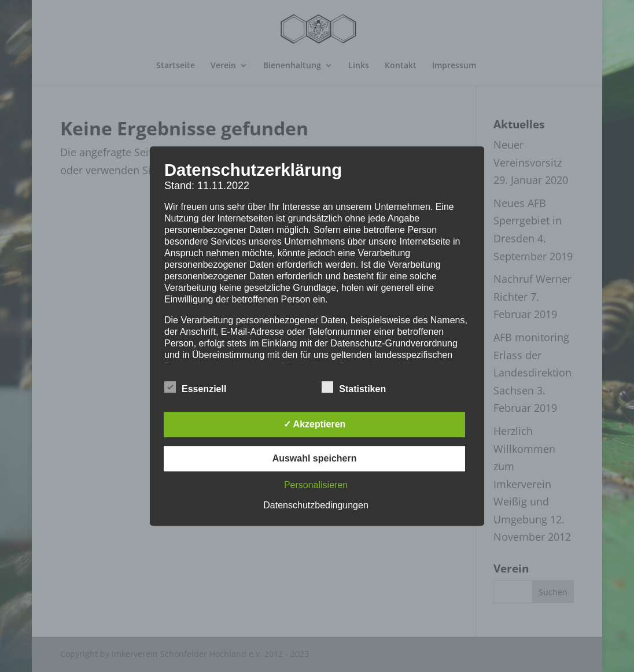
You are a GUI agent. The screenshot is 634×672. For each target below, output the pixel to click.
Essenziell (195, 387)
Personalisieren (316, 485)
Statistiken (354, 387)
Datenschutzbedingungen (316, 505)
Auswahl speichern (315, 458)
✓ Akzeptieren (315, 424)
